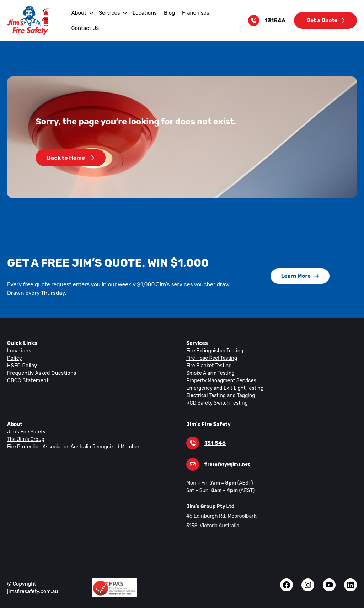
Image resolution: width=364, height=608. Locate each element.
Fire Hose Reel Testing (211, 358)
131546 (277, 20)
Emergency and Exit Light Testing (223, 388)
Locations (142, 13)
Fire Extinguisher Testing (213, 351)
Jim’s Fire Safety (25, 432)
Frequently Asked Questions (41, 373)
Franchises (191, 13)
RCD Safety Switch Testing (216, 403)
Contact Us (84, 28)
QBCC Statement (28, 380)
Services (108, 13)
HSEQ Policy (22, 366)
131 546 (215, 443)
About (78, 13)
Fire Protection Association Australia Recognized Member (70, 447)
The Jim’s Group (25, 439)
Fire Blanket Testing (208, 366)
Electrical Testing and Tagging (219, 395)
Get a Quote (326, 20)
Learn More (300, 276)
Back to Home (70, 158)
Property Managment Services (220, 380)
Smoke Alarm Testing (210, 373)
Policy (14, 358)
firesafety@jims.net (226, 464)
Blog (166, 13)
